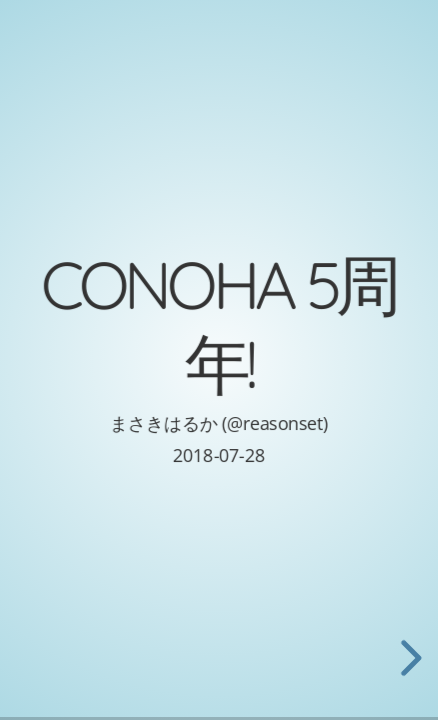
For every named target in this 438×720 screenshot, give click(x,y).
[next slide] (408, 658)
